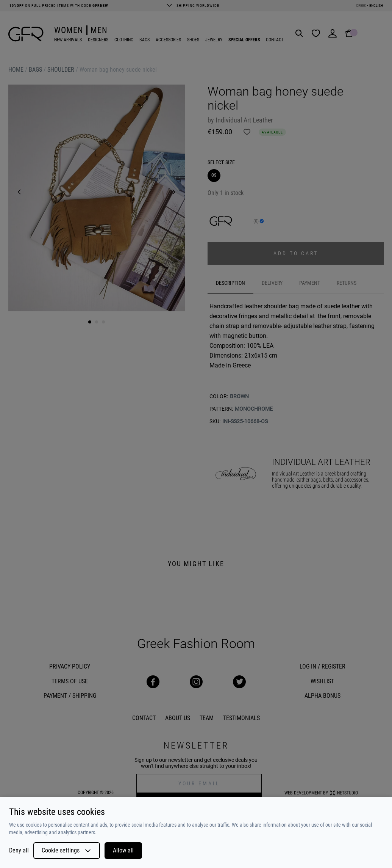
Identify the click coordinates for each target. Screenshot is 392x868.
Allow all (123, 850)
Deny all (19, 851)
